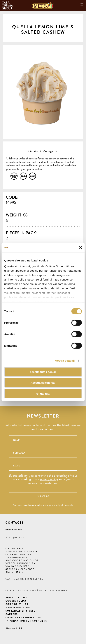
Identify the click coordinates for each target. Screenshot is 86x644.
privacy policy (49, 479)
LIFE (19, 629)
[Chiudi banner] (80, 248)
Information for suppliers (26, 621)
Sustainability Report (22, 611)
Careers (12, 614)
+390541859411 (15, 530)
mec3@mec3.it (16, 537)
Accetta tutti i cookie (43, 372)
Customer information (23, 618)
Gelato (33, 151)
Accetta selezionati (43, 383)
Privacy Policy (17, 598)
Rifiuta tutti (43, 394)
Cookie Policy (16, 601)
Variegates (50, 151)
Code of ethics (17, 604)
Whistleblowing (18, 608)
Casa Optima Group (8, 6)
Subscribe (43, 496)
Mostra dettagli (65, 361)
